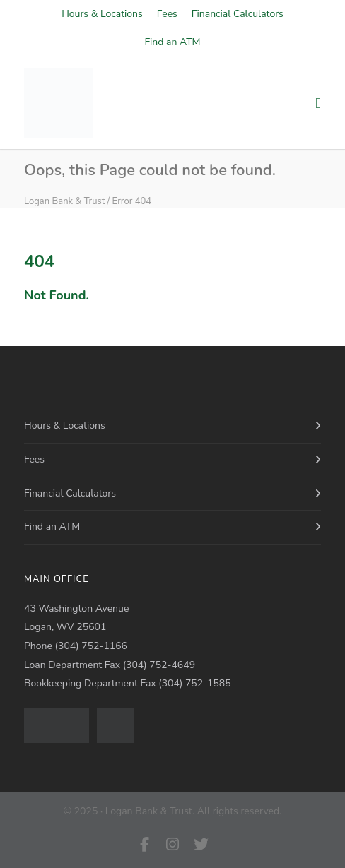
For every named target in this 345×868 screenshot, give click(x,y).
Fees (167, 14)
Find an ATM (172, 42)
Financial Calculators (238, 14)
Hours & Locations (102, 14)
